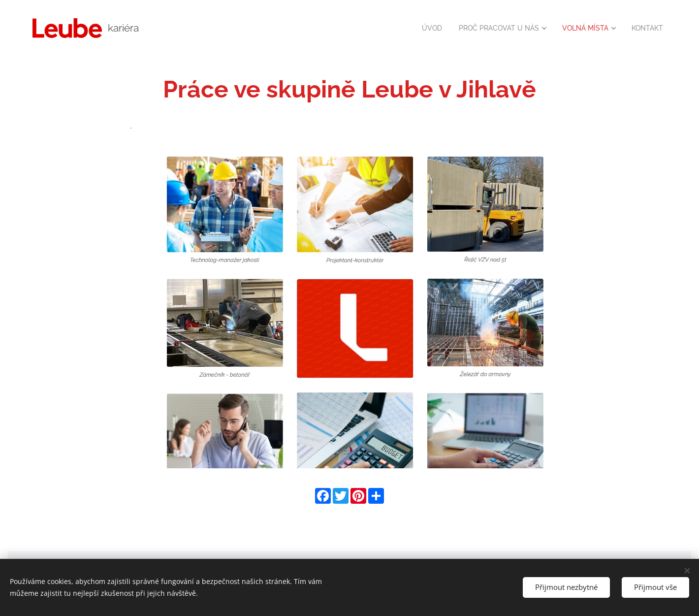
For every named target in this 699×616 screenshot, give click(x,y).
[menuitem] (418, 28)
